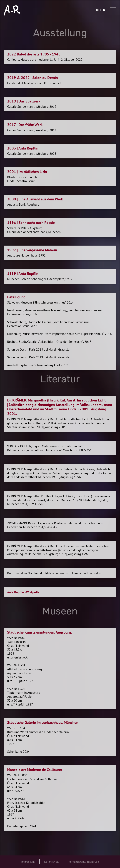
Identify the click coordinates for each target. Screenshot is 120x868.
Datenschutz (52, 862)
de (98, 10)
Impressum (28, 862)
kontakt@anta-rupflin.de (84, 862)
